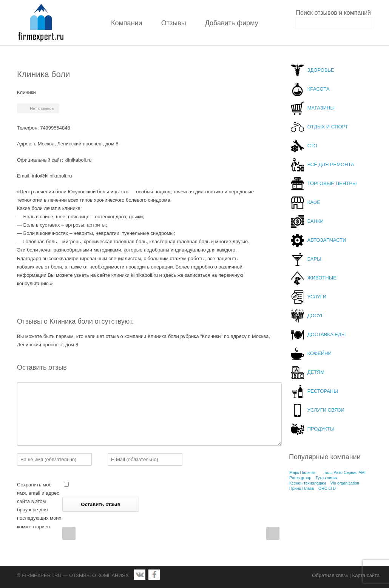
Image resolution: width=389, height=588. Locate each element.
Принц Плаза (302, 488)
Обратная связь (330, 575)
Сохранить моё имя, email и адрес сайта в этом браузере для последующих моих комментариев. (39, 505)
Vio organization (345, 483)
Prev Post (69, 533)
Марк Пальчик (302, 472)
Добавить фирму (232, 23)
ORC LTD (327, 488)
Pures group (300, 478)
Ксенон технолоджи (308, 483)
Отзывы (174, 23)
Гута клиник (327, 478)
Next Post (273, 533)
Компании (127, 23)
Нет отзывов (42, 108)
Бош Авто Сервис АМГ (346, 472)
